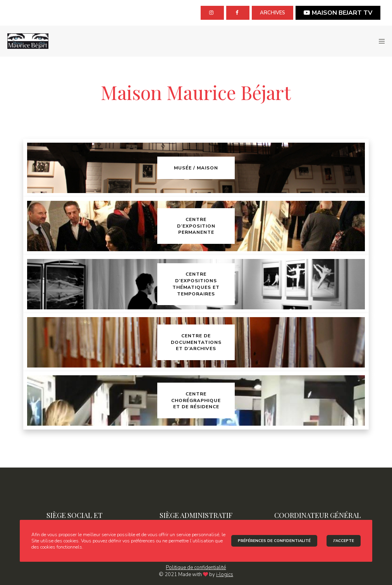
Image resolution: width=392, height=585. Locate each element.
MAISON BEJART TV (338, 13)
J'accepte (344, 541)
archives (273, 13)
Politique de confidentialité (196, 568)
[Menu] (379, 41)
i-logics (225, 575)
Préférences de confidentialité (274, 541)
